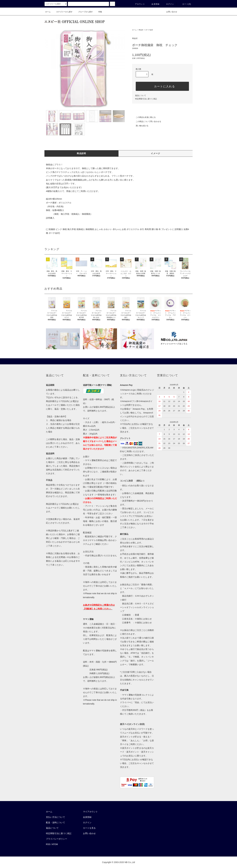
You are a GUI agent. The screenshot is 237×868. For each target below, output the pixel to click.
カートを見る (89, 828)
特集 (98, 12)
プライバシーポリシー (57, 839)
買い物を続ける (140, 126)
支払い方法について (55, 817)
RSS (48, 844)
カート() (185, 4)
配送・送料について (55, 823)
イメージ (156, 153)
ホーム (48, 12)
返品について (141, 96)
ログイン (168, 4)
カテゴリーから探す (63, 12)
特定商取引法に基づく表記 (146, 99)
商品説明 (81, 153)
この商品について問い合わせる (147, 121)
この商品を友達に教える (144, 117)
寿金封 (141, 30)
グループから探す (84, 12)
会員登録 (154, 4)
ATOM (55, 844)
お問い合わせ (170, 12)
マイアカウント (90, 812)
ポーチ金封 (149, 30)
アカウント (138, 4)
